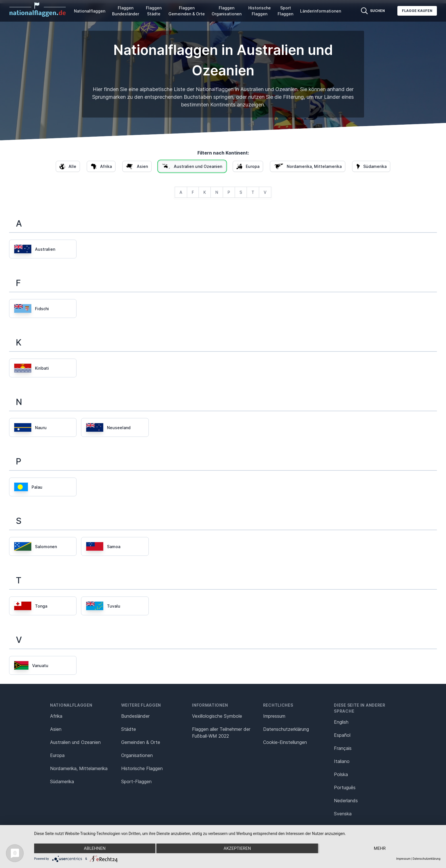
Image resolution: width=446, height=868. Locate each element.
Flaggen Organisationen (227, 11)
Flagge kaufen (417, 11)
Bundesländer (135, 716)
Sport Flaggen (285, 11)
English (341, 722)
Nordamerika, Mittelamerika (79, 768)
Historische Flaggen (260, 11)
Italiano (342, 761)
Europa (57, 755)
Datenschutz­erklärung (286, 729)
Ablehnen (95, 848)
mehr (380, 848)
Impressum (274, 716)
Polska (341, 774)
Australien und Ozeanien (75, 742)
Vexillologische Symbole (217, 716)
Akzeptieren (237, 848)
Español (342, 735)
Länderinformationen (321, 11)
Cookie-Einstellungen (285, 742)
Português (345, 787)
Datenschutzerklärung (427, 859)
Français (343, 748)
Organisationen (137, 755)
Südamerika (62, 781)
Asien (56, 729)
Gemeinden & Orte (141, 742)
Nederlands (346, 801)
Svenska (343, 814)
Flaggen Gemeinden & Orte (187, 11)
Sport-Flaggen (136, 781)
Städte (129, 729)
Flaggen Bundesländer (126, 11)
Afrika (56, 716)
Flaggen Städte (154, 11)
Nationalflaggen (90, 11)
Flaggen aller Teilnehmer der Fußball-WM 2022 (221, 733)
